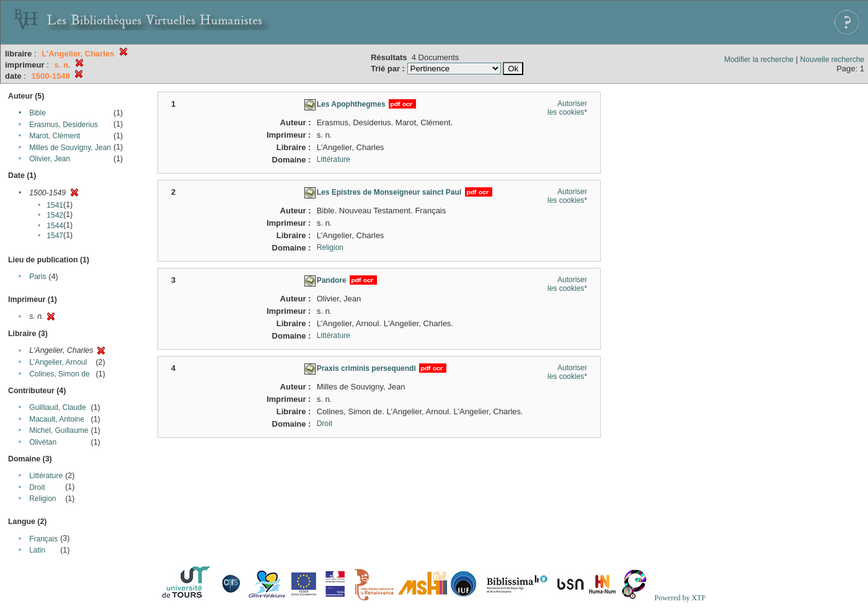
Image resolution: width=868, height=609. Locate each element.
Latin (37, 550)
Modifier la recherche (759, 60)
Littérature (46, 476)
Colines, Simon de (59, 374)
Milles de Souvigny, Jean (70, 148)
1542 (55, 215)
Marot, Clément (55, 136)
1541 (55, 205)
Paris (38, 277)
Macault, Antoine (57, 419)
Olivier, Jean (50, 159)
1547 (55, 236)
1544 (55, 226)
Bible (38, 113)
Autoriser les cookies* (567, 108)
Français (43, 539)
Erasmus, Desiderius (64, 125)
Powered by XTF (680, 598)
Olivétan (43, 442)
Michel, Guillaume (59, 430)
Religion (42, 499)
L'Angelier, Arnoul (58, 362)
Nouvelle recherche (832, 60)
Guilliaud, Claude (57, 407)
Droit (37, 487)
